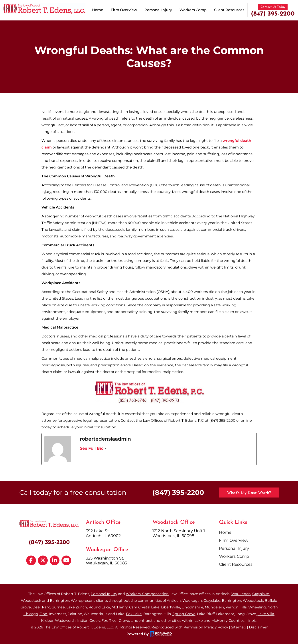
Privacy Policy (216, 627)
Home (98, 10)
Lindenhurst (142, 621)
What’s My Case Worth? (249, 493)
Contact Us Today (273, 7)
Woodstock (31, 601)
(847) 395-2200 (273, 14)
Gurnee (58, 607)
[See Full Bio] (105, 448)
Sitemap (239, 627)
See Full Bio (92, 448)
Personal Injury (158, 10)
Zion (43, 614)
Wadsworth (65, 621)
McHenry (120, 607)
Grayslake (261, 594)
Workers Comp (193, 10)
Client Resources (229, 10)
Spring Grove (184, 614)
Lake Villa (266, 614)
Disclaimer (258, 627)
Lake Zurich (77, 607)
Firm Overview (124, 10)
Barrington (60, 601)
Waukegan (241, 594)
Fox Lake (134, 614)
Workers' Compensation (147, 594)
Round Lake (99, 607)
